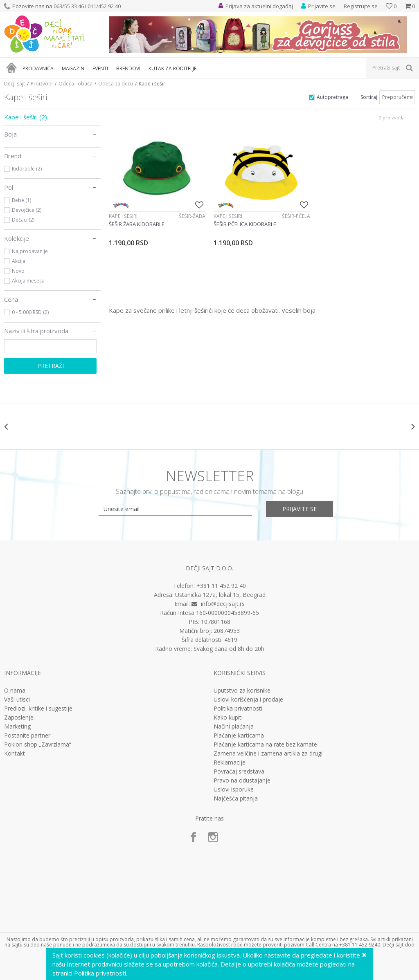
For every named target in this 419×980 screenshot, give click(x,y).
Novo (18, 271)
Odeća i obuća (75, 84)
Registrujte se (361, 6)
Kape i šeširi (26, 117)
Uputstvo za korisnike (242, 691)
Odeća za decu (116, 84)
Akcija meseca (28, 281)
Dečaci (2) (23, 220)
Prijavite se (300, 509)
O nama (15, 691)
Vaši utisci (17, 700)
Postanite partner (27, 736)
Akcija (19, 261)
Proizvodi (42, 84)
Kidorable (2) (27, 169)
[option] (38, 426)
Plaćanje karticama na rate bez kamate (265, 745)
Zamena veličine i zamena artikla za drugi (268, 754)
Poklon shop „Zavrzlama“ (38, 745)
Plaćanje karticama (239, 736)
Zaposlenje (19, 718)
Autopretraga (332, 97)
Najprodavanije (30, 251)
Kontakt (15, 754)
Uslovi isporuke (234, 789)
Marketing (17, 727)
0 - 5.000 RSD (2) (30, 312)
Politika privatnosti (238, 709)
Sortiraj (369, 97)
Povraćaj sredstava (239, 771)
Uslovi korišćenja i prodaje (248, 700)
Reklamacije (230, 762)
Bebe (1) (21, 200)
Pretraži (51, 366)
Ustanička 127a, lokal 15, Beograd (220, 595)
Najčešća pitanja (236, 798)
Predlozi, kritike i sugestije (38, 709)
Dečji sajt (15, 84)
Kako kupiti (228, 718)
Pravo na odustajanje (242, 780)
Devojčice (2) (27, 210)
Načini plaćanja (234, 727)
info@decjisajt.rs (223, 604)
